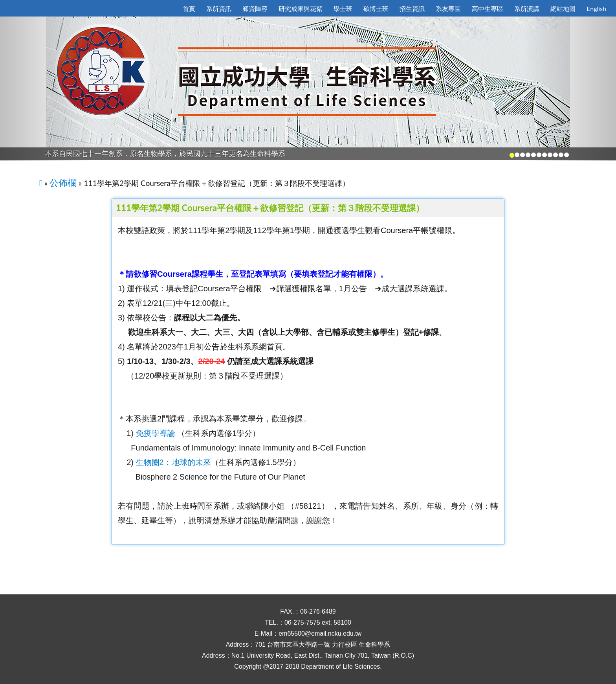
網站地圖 (563, 8)
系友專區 (448, 8)
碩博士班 (376, 8)
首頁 (189, 8)
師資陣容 (255, 8)
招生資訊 (412, 8)
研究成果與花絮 (301, 8)
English (596, 8)
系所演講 (527, 8)
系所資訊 (219, 8)
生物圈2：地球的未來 (173, 462)
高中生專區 (488, 8)
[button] (46, 89)
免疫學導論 (156, 433)
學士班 (343, 8)
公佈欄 (63, 182)
